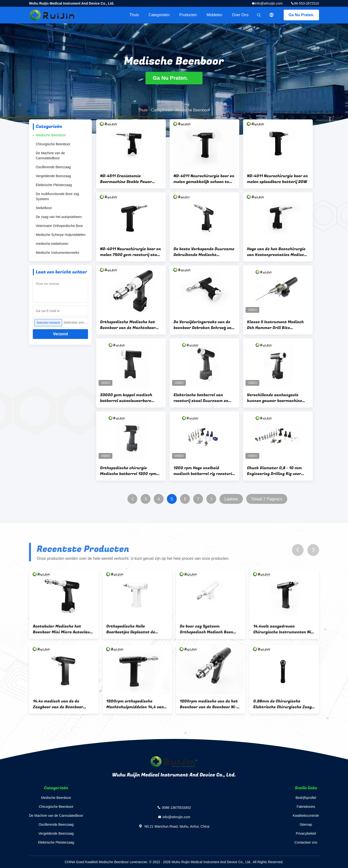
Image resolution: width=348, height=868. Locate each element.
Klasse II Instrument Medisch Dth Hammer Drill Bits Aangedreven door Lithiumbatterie (275, 325)
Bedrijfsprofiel (306, 798)
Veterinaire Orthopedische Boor (59, 226)
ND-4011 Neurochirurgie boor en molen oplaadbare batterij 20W (277, 179)
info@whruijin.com (269, 3)
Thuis (134, 15)
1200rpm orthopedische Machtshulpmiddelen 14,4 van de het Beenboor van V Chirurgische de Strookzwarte (136, 704)
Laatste (231, 499)
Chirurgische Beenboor (53, 144)
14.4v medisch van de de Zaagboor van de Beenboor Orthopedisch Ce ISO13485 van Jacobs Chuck (62, 704)
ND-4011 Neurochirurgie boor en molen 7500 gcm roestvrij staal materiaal (130, 252)
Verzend (60, 334)
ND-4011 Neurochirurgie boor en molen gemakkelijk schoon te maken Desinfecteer (204, 179)
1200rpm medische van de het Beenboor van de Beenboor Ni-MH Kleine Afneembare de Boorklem (209, 704)
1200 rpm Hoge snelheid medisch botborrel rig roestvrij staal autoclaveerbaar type (203, 471)
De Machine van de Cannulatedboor (50, 156)
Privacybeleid (306, 833)
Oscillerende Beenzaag (53, 167)
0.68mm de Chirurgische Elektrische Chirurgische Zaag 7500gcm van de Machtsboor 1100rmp (283, 704)
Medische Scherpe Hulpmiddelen (61, 235)
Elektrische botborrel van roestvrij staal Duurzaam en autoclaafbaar (201, 398)
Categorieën (159, 15)
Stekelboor (44, 208)
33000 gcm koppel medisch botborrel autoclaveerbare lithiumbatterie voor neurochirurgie (126, 398)
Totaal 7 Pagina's (267, 499)
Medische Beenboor (51, 135)
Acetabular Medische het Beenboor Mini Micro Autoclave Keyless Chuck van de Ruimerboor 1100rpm (62, 629)
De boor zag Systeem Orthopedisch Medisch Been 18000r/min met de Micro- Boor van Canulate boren (210, 629)
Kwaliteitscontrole (306, 816)
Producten (188, 15)
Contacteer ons (306, 842)
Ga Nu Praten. (301, 15)
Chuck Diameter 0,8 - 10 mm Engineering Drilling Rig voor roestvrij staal (274, 471)
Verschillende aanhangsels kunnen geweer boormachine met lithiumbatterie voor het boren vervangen (275, 398)
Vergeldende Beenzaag (53, 176)
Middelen (214, 15)
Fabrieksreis (306, 807)
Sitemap (306, 824)
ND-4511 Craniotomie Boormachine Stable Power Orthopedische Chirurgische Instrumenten (127, 179)
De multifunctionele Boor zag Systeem (57, 196)
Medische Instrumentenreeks (58, 253)
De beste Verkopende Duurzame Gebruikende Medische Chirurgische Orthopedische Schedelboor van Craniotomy (204, 252)
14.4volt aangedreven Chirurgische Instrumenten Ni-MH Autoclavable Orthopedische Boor (284, 629)
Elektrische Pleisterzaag (54, 185)
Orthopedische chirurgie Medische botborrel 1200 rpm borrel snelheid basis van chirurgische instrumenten (128, 471)
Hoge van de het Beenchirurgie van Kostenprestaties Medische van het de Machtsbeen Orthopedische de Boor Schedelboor (278, 252)
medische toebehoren (52, 244)
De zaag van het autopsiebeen (59, 217)
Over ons (240, 15)
